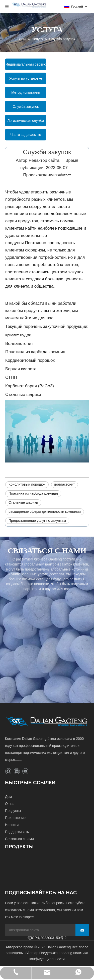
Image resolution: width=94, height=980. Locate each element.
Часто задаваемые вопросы (26, 137)
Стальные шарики (23, 502)
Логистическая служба (26, 121)
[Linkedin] (17, 771)
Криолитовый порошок (27, 484)
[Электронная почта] (39, 930)
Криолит (12, 335)
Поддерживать (17, 832)
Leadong (66, 953)
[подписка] (82, 930)
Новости (12, 825)
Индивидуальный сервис (26, 64)
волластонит (65, 484)
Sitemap (32, 953)
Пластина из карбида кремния (33, 493)
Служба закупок (26, 107)
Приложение (15, 818)
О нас (10, 804)
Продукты (13, 811)
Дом (8, 797)
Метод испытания (26, 92)
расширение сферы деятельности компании (45, 511)
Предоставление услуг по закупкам (37, 521)
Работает (63, 175)
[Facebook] (8, 771)
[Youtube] (25, 771)
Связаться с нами (19, 839)
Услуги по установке (26, 78)
